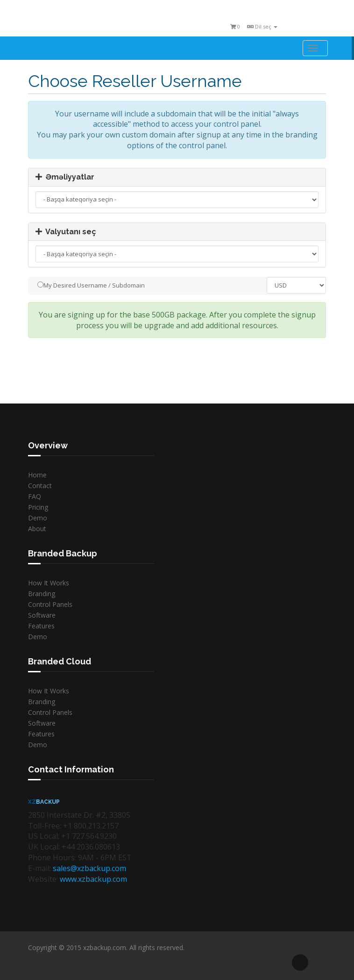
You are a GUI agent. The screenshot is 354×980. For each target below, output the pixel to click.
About (37, 529)
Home (37, 475)
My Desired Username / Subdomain (91, 285)
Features (41, 626)
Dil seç (262, 26)
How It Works (49, 583)
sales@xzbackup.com (89, 868)
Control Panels (50, 604)
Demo (38, 518)
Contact (40, 486)
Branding (42, 594)
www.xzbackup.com (93, 879)
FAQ (35, 496)
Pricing (38, 507)
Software (42, 615)
